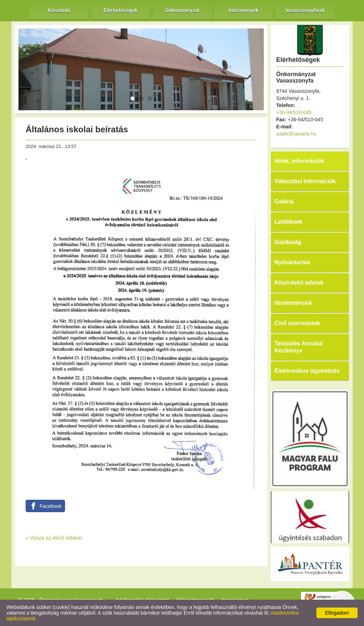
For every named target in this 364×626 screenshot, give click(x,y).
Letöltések (288, 222)
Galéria (284, 201)
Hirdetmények (293, 303)
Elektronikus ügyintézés (307, 371)
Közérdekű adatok (299, 283)
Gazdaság (288, 242)
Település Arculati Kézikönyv (299, 347)
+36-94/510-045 (294, 112)
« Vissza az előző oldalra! (54, 538)
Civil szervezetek (297, 323)
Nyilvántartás (292, 262)
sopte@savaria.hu (296, 134)
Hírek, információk (299, 161)
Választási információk (305, 181)
